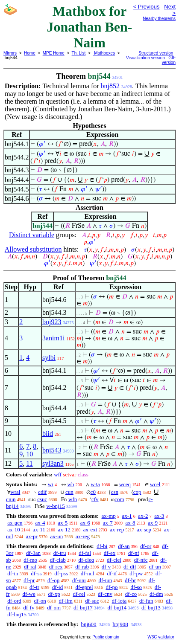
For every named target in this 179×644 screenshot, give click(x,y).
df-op (53, 580)
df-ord (14, 601)
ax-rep (117, 529)
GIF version (169, 60)
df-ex (110, 553)
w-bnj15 (55, 506)
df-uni (79, 580)
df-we (29, 594)
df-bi (102, 546)
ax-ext (90, 529)
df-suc (92, 601)
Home (30, 53)
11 (29, 463)
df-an (124, 546)
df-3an (33, 553)
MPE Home (54, 53)
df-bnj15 (17, 614)
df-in (13, 573)
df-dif (130, 567)
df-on (40, 601)
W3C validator (161, 637)
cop (137, 492)
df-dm (156, 594)
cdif (42, 492)
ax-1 (127, 516)
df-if (112, 573)
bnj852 (110, 86)
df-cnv (105, 594)
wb (71, 484)
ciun (11, 499)
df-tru (60, 553)
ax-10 (14, 529)
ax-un (57, 536)
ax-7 (108, 523)
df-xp (54, 594)
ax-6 (85, 523)
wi (51, 484)
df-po (112, 587)
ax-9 (153, 523)
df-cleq (86, 560)
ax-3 (159, 516)
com (119, 499)
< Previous (147, 7)
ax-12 (64, 529)
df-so (136, 587)
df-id (57, 587)
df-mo (30, 560)
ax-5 (63, 523)
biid (48, 434)
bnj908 (120, 624)
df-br (130, 580)
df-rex (56, 567)
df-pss (61, 573)
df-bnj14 (117, 608)
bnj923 (52, 322)
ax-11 (39, 529)
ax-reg (83, 536)
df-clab (58, 560)
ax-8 (130, 523)
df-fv (29, 608)
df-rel (79, 594)
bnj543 (52, 450)
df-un (155, 567)
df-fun (146, 601)
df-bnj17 (83, 608)
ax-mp (109, 516)
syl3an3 (53, 463)
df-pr (29, 580)
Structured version (156, 53)
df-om (54, 608)
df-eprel (84, 587)
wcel (155, 484)
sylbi (49, 358)
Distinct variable (32, 235)
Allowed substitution (33, 249)
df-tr (34, 587)
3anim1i (53, 338)
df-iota (119, 601)
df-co (131, 594)
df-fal (85, 553)
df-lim (66, 601)
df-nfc (141, 560)
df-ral (30, 567)
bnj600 (88, 624)
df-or (146, 546)
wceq (125, 484)
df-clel (114, 560)
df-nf (134, 553)
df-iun (106, 580)
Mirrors (10, 53)
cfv (95, 499)
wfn (73, 499)
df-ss (36, 573)
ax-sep (144, 529)
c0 (93, 492)
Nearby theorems (159, 19)
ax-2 (143, 516)
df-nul (88, 573)
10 (29, 454)
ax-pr (31, 536)
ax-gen (15, 523)
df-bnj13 (151, 608)
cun (69, 492)
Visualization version (145, 58)
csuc (42, 499)
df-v (106, 567)
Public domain (106, 637)
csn (115, 492)
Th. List (79, 53)
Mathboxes (104, 53)
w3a (95, 484)
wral (15, 492)
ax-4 (40, 523)
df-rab (82, 567)
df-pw (136, 573)
